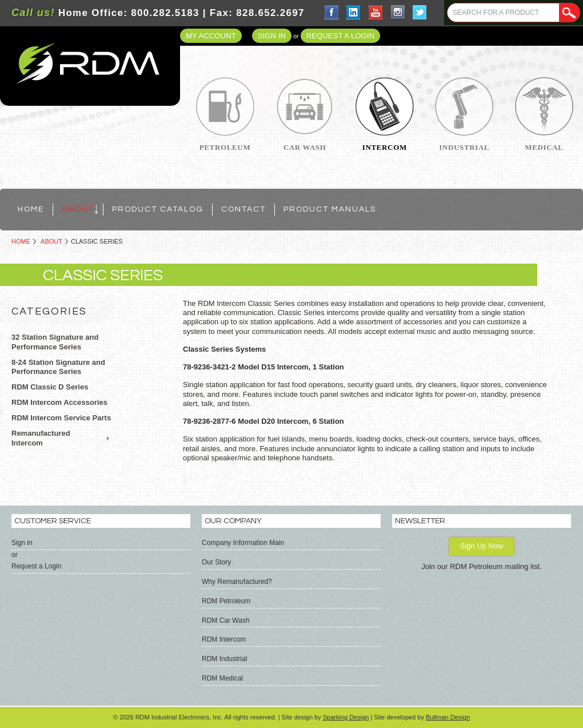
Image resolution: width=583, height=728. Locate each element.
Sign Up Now (482, 546)
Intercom (385, 147)
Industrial (464, 147)
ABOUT (51, 241)
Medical (544, 147)
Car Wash (305, 147)
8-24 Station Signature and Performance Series (58, 367)
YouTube (376, 12)
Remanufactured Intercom (41, 438)
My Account (211, 36)
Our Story (216, 562)
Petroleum (225, 147)
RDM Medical (222, 678)
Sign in (272, 36)
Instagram (398, 12)
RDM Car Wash (226, 620)
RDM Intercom (224, 639)
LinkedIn (354, 12)
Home (21, 241)
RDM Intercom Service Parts (61, 418)
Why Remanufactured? (237, 582)
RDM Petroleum (226, 601)
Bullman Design (448, 717)
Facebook (332, 12)
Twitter (420, 12)
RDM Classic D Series (50, 387)
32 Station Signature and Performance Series (55, 342)
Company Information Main (243, 543)
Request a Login (340, 36)
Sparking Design (346, 717)
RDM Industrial (224, 659)
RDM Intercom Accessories (59, 402)
